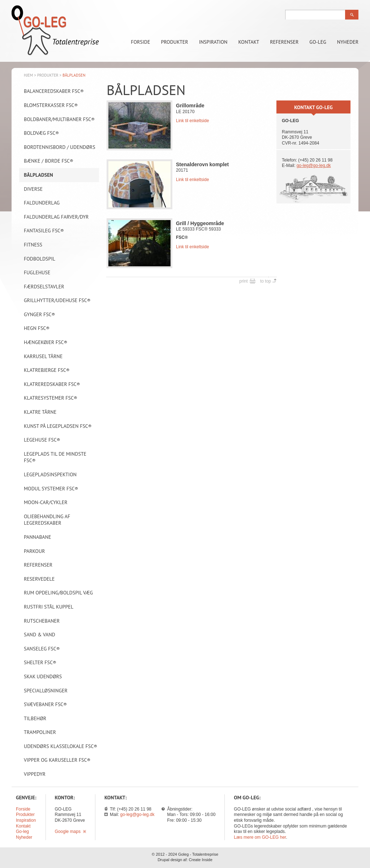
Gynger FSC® (39, 314)
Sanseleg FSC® (42, 649)
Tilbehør (35, 718)
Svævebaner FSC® (45, 704)
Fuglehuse (37, 272)
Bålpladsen (38, 175)
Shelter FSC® (40, 662)
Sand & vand (40, 635)
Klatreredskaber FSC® (52, 384)
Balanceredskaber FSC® (54, 91)
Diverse (33, 189)
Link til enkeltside (192, 121)
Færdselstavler (44, 287)
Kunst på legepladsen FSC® (58, 426)
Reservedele (39, 579)
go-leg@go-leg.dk (314, 166)
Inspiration (213, 42)
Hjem (28, 75)
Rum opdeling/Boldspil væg (58, 593)
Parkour (34, 551)
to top (266, 281)
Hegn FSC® (37, 328)
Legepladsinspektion (50, 474)
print (243, 281)
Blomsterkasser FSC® (51, 105)
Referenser (284, 42)
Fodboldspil (40, 259)
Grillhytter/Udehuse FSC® (57, 300)
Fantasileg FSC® (44, 231)
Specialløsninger (46, 691)
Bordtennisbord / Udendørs (60, 147)
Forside (140, 42)
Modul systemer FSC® (51, 489)
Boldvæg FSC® (41, 133)
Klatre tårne (40, 412)
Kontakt (249, 42)
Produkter (175, 42)
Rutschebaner (42, 621)
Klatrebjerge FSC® (47, 370)
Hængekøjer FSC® (46, 342)
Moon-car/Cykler (46, 502)
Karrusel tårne (43, 356)
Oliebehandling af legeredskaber (47, 520)
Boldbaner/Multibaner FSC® (59, 119)
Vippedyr (35, 774)
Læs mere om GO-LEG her (260, 837)
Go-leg (318, 42)
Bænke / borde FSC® (49, 161)
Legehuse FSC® (42, 440)
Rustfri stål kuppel (49, 607)
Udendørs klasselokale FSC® (61, 746)
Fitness (33, 245)
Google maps (70, 832)
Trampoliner (40, 732)
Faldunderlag (42, 203)
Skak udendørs (43, 676)
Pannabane (37, 537)
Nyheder (348, 42)
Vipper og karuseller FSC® (57, 760)
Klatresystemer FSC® (51, 398)
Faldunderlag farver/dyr (56, 217)
